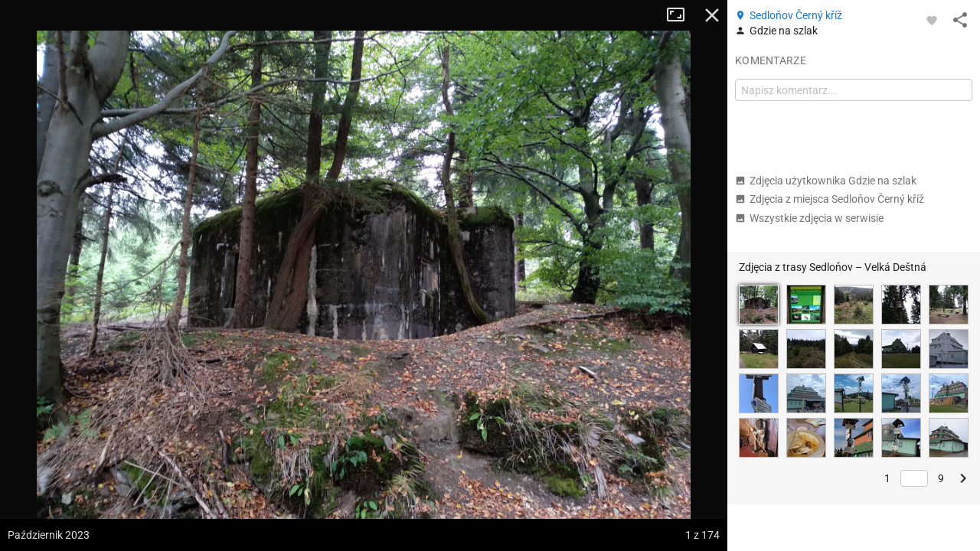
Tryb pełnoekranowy (681, 15)
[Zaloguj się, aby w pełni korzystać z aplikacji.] (932, 20)
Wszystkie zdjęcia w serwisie (809, 218)
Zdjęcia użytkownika (826, 181)
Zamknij (712, 15)
